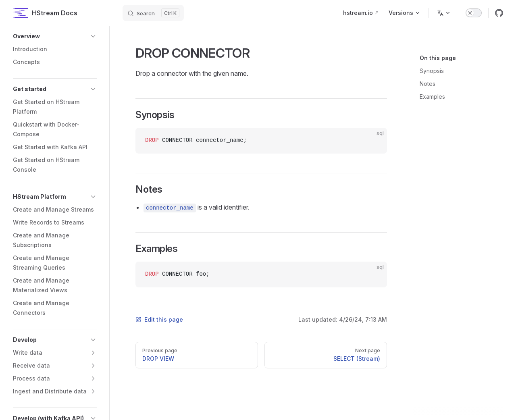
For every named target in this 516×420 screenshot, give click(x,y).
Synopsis (432, 71)
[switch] (474, 13)
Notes (428, 84)
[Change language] (444, 13)
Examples (432, 97)
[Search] (153, 13)
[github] (499, 13)
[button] (55, 36)
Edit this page (159, 319)
